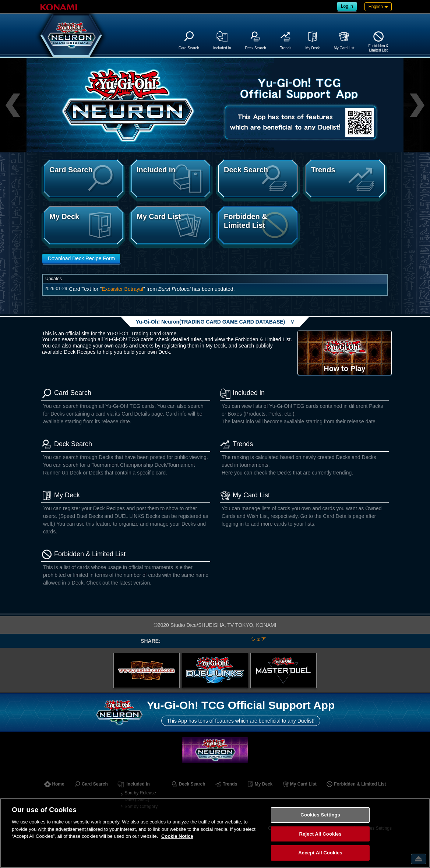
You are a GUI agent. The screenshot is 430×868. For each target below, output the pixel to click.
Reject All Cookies (320, 834)
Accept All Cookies (320, 853)
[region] (215, 833)
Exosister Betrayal (122, 289)
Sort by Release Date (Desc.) (140, 796)
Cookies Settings (320, 815)
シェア (258, 639)
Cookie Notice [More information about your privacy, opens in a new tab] (177, 836)
